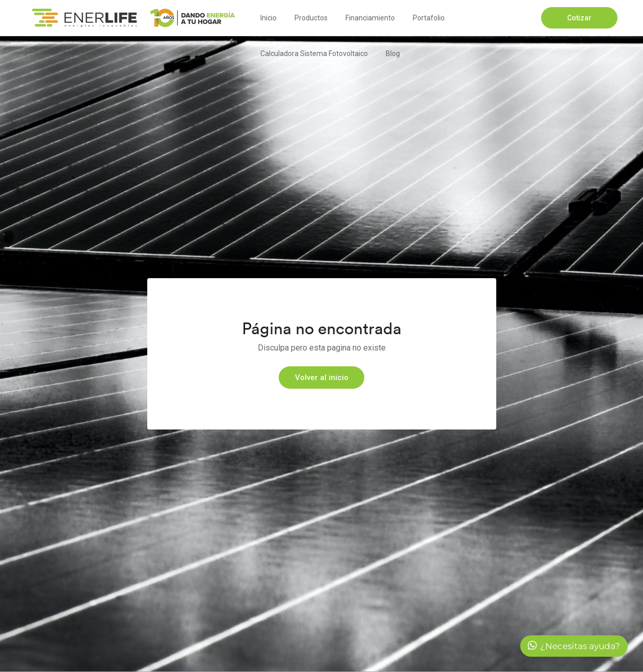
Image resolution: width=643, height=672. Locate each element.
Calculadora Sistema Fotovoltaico (314, 53)
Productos (311, 18)
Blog (393, 53)
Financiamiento (370, 18)
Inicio (269, 18)
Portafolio (429, 18)
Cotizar (579, 18)
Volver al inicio (322, 378)
